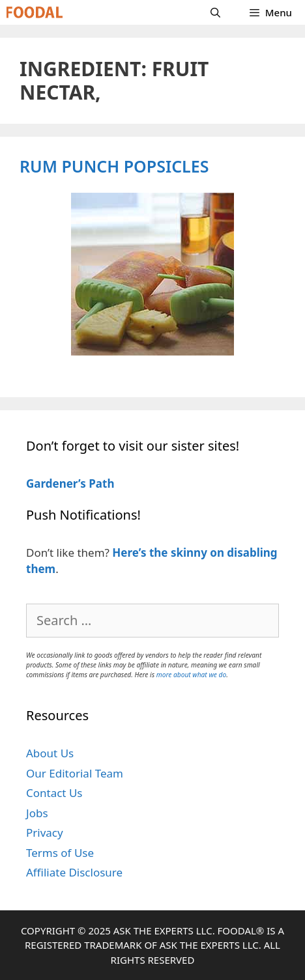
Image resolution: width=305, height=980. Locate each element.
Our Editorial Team (75, 773)
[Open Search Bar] (215, 12)
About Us (50, 753)
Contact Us (54, 793)
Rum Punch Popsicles (114, 166)
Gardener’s (56, 483)
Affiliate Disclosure (74, 872)
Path (100, 483)
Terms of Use (60, 853)
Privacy (45, 833)
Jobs (37, 813)
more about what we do (191, 675)
